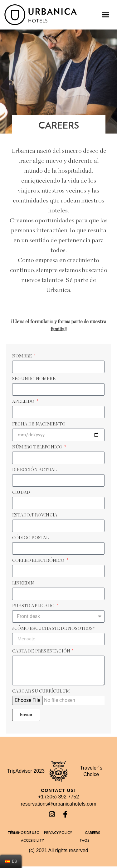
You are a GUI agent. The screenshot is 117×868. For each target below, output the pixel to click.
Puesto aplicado (34, 606)
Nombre (22, 356)
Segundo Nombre (34, 379)
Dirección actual (34, 470)
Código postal (31, 538)
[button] (105, 15)
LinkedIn (23, 583)
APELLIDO (24, 402)
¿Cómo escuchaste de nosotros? (54, 629)
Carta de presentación (42, 651)
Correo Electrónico (39, 561)
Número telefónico (38, 447)
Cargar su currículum (41, 691)
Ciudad (21, 493)
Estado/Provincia (35, 515)
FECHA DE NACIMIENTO (39, 424)
